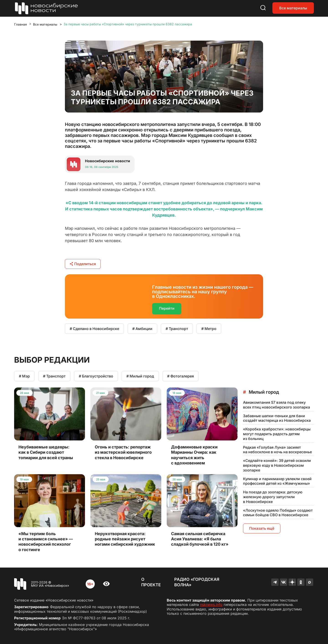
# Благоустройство (96, 376)
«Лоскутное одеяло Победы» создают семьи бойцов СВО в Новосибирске (278, 513)
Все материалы (293, 8)
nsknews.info (211, 605)
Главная (20, 24)
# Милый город (140, 376)
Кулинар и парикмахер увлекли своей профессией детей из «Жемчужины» (277, 481)
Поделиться (83, 264)
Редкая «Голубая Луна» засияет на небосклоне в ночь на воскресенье (277, 450)
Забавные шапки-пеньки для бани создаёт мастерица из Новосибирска (277, 418)
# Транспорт (177, 329)
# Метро (209, 329)
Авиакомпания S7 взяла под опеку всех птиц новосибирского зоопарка (277, 405)
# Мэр (24, 376)
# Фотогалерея (181, 376)
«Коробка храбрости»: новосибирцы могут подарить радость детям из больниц (277, 434)
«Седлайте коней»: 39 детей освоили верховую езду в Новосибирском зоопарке (277, 465)
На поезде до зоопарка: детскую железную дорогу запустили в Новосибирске (273, 497)
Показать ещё (262, 528)
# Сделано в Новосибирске (94, 329)
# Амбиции (142, 329)
